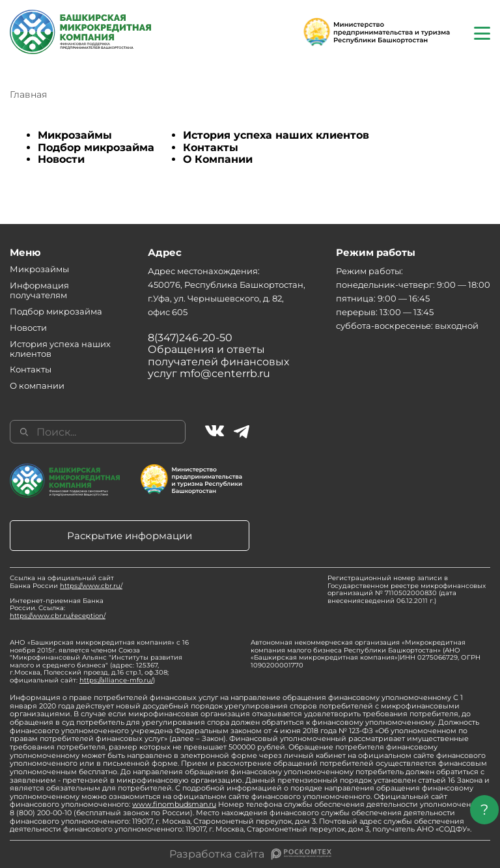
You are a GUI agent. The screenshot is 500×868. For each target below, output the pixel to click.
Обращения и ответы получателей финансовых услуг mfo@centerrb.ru (218, 361)
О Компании (218, 159)
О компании (37, 385)
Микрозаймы (75, 135)
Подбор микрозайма (96, 147)
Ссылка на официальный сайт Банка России (66, 582)
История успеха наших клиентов (276, 135)
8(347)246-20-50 (190, 338)
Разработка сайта (217, 854)
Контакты (211, 147)
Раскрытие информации (130, 536)
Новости (61, 159)
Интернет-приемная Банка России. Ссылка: (58, 608)
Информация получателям (39, 290)
